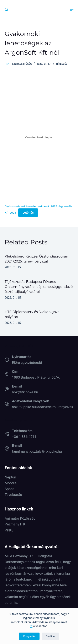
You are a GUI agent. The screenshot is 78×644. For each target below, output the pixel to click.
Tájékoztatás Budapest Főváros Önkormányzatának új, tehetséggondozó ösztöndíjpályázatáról (39, 287)
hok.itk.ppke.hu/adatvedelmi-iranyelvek (43, 407)
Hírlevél (62, 64)
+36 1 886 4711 (24, 437)
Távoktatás (13, 495)
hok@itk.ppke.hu (25, 392)
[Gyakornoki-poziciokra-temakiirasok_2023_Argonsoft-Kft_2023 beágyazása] (39, 137)
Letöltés (28, 213)
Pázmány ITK (15, 524)
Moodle (11, 483)
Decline (50, 636)
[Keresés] (6, 9)
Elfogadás (29, 636)
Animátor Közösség (20, 518)
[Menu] (72, 9)
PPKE (9, 530)
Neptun (11, 477)
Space (10, 489)
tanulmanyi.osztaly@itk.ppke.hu (37, 451)
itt (31, 626)
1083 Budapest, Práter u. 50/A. (36, 377)
